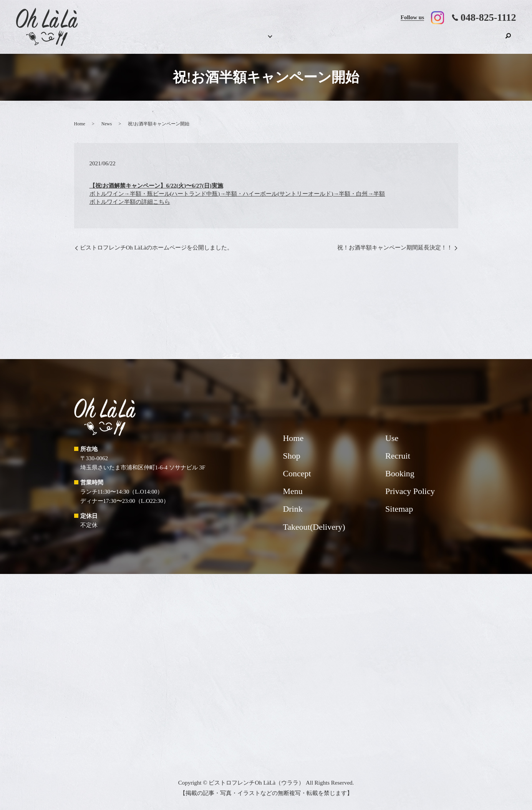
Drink (260, 41)
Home (151, 41)
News (107, 124)
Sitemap (399, 509)
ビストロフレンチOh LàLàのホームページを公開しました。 (157, 248)
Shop (482, 41)
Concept (298, 41)
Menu (222, 41)
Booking (186, 41)
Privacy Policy (410, 491)
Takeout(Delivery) (350, 41)
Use (405, 41)
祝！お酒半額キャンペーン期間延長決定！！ (395, 248)
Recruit (446, 41)
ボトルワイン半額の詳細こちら (130, 202)
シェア (231, 355)
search (508, 40)
